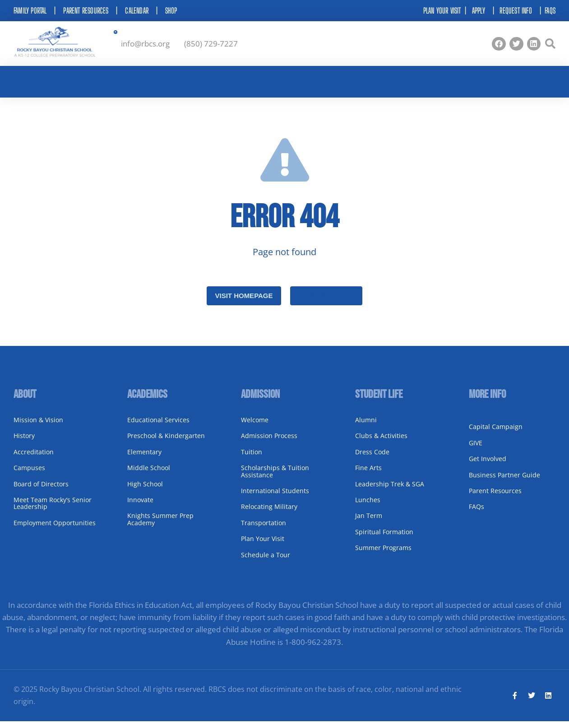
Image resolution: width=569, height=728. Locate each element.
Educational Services (158, 426)
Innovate (140, 506)
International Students (275, 497)
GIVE (476, 449)
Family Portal (30, 11)
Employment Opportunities (55, 529)
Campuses (29, 474)
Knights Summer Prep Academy (160, 525)
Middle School (149, 474)
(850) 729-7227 (211, 45)
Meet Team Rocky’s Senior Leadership (53, 509)
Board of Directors (41, 490)
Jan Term (369, 522)
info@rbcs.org (145, 45)
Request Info (516, 11)
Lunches (368, 506)
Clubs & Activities (381, 442)
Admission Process (269, 442)
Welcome (255, 426)
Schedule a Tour (266, 561)
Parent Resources (86, 11)
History (24, 442)
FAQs (550, 11)
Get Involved (488, 465)
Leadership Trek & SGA (390, 490)
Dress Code (372, 458)
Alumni (366, 426)
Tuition (252, 458)
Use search (326, 302)
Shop (171, 11)
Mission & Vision (38, 426)
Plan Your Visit (263, 545)
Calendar (137, 11)
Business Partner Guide (504, 481)
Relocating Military (269, 513)
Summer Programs (383, 554)
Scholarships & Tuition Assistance (275, 477)
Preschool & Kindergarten (166, 442)
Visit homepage (244, 302)
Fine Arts (368, 474)
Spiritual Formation (384, 538)
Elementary (144, 458)
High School (145, 490)
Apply (479, 11)
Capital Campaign (496, 433)
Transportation (264, 529)
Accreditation (34, 458)
